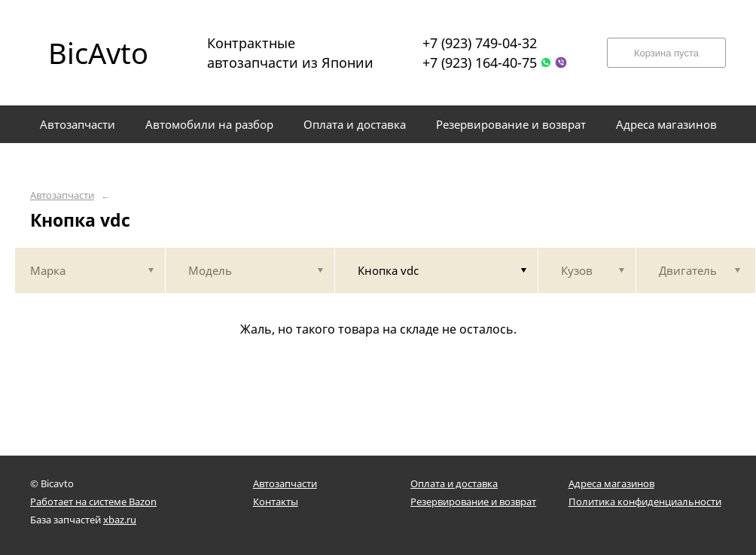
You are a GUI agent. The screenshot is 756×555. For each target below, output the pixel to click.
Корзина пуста (666, 53)
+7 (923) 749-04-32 (480, 43)
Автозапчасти (62, 195)
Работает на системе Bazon (93, 502)
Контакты (276, 502)
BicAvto (98, 53)
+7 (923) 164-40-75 (480, 63)
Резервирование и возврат (473, 502)
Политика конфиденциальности (645, 502)
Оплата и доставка (454, 483)
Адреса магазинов (611, 483)
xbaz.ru (120, 520)
